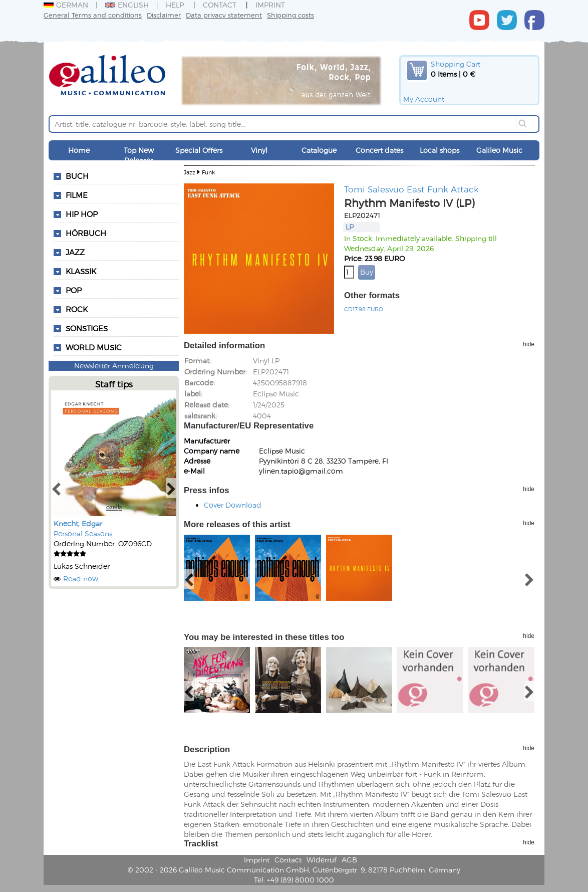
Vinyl (259, 150)
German (66, 5)
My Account (424, 99)
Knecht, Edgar (78, 523)
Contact (220, 5)
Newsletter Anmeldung (114, 366)
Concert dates (379, 150)
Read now (81, 579)
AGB (349, 860)
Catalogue (319, 150)
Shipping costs (290, 15)
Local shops (439, 150)
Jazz (190, 172)
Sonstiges (87, 328)
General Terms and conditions (93, 15)
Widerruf (322, 860)
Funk (208, 172)
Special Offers (199, 150)
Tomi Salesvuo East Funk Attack (411, 189)
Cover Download (233, 505)
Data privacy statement (224, 15)
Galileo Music (499, 150)
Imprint (270, 5)
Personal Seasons (83, 533)
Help (175, 5)
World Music (94, 347)
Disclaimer (164, 15)
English (127, 5)
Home (79, 150)
